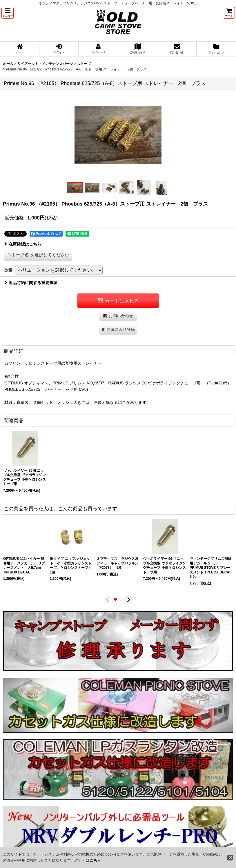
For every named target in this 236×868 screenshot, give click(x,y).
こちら (95, 860)
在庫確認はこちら (23, 244)
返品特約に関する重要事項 (31, 283)
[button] (8, 13)
